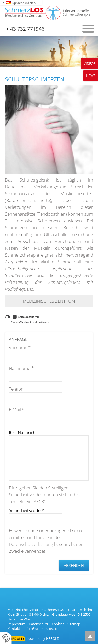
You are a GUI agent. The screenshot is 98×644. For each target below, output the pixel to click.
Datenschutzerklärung (31, 544)
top (90, 636)
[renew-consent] (6, 638)
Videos (90, 63)
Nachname (21, 368)
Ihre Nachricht (23, 433)
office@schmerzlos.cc (40, 629)
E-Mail (17, 410)
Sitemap (74, 624)
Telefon (16, 389)
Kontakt (14, 629)
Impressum (16, 624)
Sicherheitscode (26, 510)
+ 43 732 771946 (25, 29)
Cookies (58, 624)
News (91, 76)
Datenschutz (39, 624)
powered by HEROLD (43, 638)
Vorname (20, 347)
